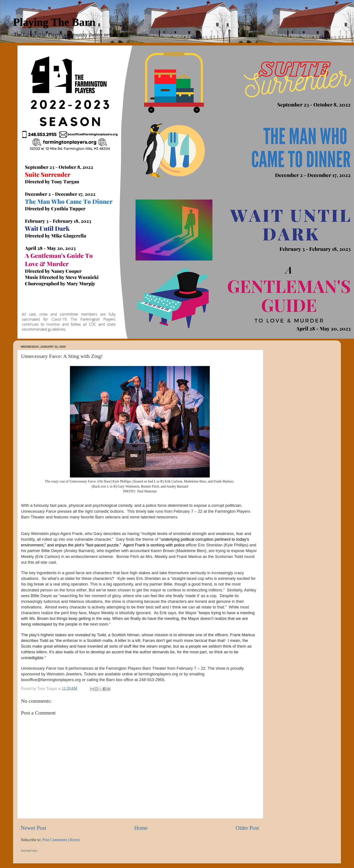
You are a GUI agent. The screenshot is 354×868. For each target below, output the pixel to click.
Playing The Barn (54, 22)
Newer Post (34, 828)
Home (141, 828)
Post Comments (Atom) (61, 840)
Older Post (247, 828)
